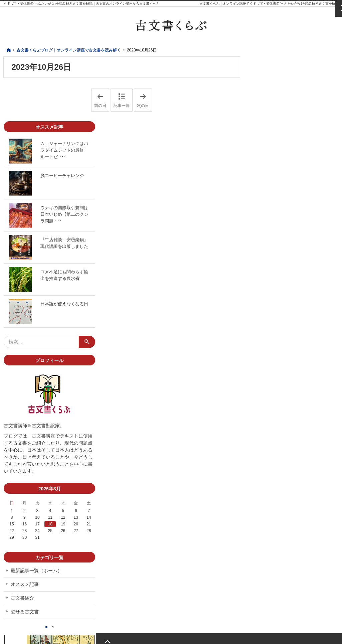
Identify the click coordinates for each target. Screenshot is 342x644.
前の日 (102, 100)
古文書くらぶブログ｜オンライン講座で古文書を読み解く (112, 635)
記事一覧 (122, 106)
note (301, 566)
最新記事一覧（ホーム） (283, 506)
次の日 (144, 100)
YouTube (288, 566)
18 (295, 460)
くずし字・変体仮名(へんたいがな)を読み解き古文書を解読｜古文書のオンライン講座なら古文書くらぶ (81, 4)
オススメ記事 (271, 520)
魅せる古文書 (271, 547)
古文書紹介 (269, 533)
